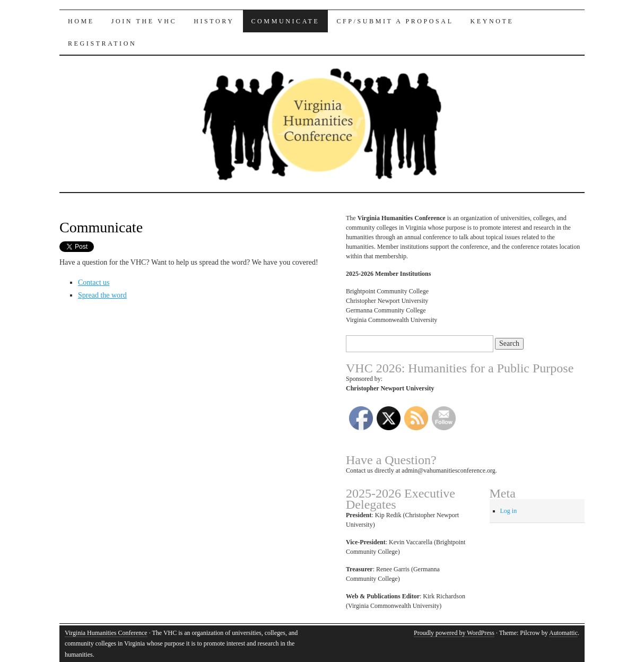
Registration (102, 43)
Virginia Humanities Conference (106, 633)
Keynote (492, 21)
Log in (509, 511)
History (214, 21)
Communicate (286, 21)
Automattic (563, 633)
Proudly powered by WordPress (454, 633)
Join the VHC (144, 21)
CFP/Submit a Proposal (395, 21)
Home (81, 21)
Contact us (94, 282)
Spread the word (102, 295)
